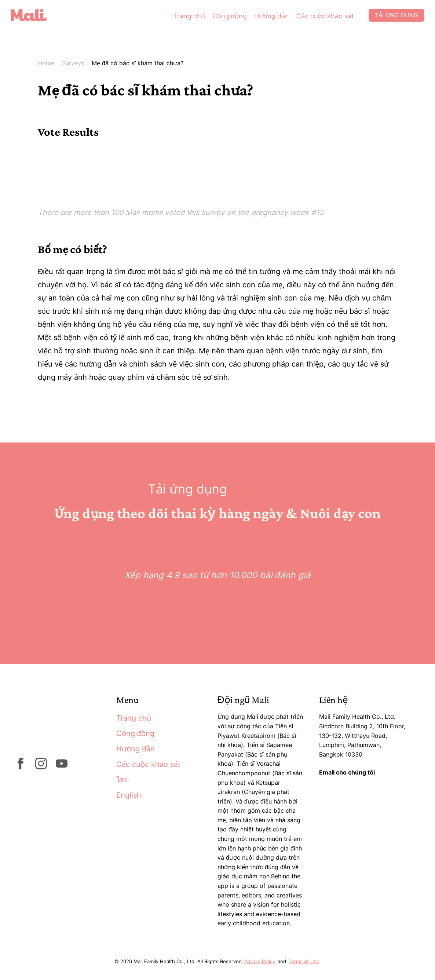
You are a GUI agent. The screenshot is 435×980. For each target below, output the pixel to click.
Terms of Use (304, 961)
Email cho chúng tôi (347, 772)
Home (46, 63)
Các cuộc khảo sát (319, 18)
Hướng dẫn (265, 18)
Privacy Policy (260, 961)
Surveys (73, 63)
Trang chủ (183, 18)
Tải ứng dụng (391, 18)
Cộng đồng (223, 18)
